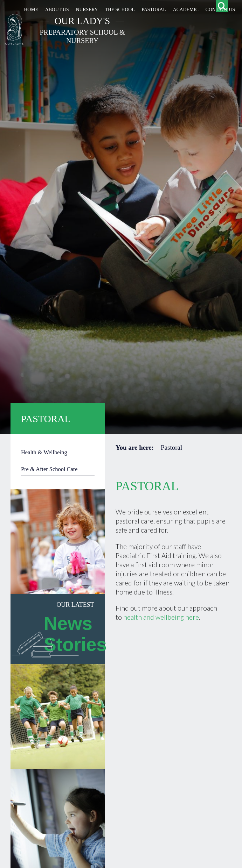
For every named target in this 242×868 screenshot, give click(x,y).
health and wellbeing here (161, 617)
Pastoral (154, 10)
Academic (186, 10)
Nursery (87, 10)
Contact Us (220, 10)
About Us (57, 10)
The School (120, 10)
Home (31, 10)
